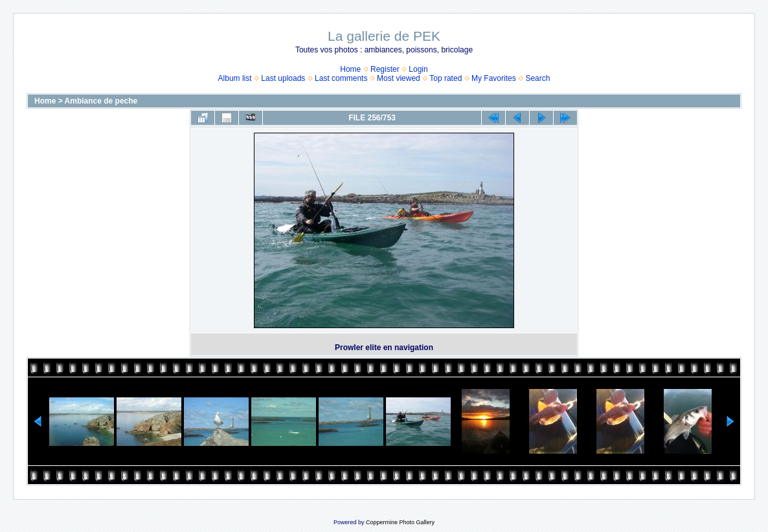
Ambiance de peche (101, 101)
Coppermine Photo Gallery (400, 522)
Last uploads (283, 78)
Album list (235, 78)
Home (350, 69)
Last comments (341, 78)
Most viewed (399, 78)
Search (537, 78)
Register (385, 69)
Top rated (446, 78)
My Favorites (494, 78)
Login (418, 69)
